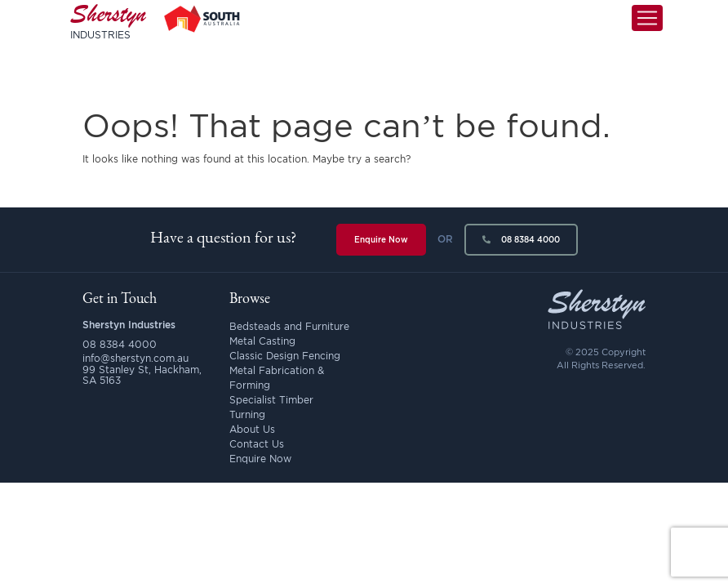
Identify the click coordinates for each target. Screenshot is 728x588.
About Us (252, 429)
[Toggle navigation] (647, 30)
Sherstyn (108, 32)
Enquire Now (381, 240)
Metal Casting (262, 341)
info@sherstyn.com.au (135, 358)
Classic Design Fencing (285, 356)
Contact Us (257, 444)
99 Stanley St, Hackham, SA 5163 (142, 375)
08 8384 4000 (521, 240)
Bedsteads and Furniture (289, 326)
